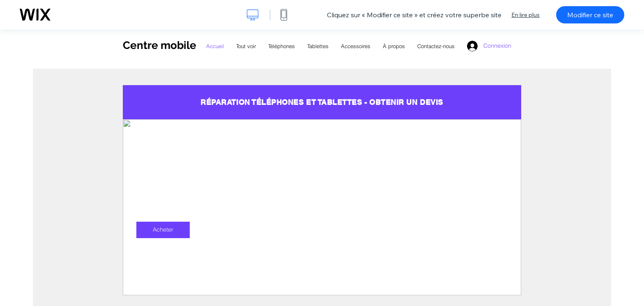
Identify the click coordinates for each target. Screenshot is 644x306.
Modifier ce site (590, 15)
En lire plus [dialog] (526, 15)
